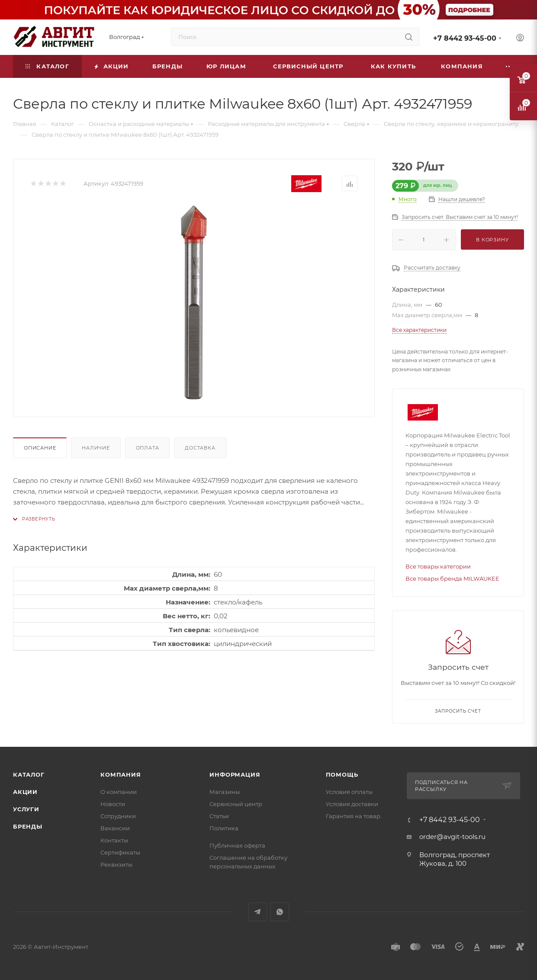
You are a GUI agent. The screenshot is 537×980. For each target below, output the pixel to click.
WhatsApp (280, 912)
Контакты (114, 840)
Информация (235, 774)
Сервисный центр (236, 804)
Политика (224, 828)
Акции (25, 792)
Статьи (219, 816)
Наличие (96, 448)
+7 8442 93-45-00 (465, 38)
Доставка (200, 448)
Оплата (148, 448)
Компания (121, 774)
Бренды (28, 826)
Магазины (225, 792)
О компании (119, 792)
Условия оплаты (349, 792)
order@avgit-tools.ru (452, 837)
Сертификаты (120, 852)
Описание (40, 448)
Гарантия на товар (353, 816)
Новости (113, 804)
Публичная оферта (237, 845)
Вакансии (115, 828)
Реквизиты (116, 864)
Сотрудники (118, 816)
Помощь (342, 774)
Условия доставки (352, 804)
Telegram (258, 912)
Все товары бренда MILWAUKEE (452, 578)
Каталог (29, 774)
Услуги (26, 809)
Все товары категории (438, 566)
